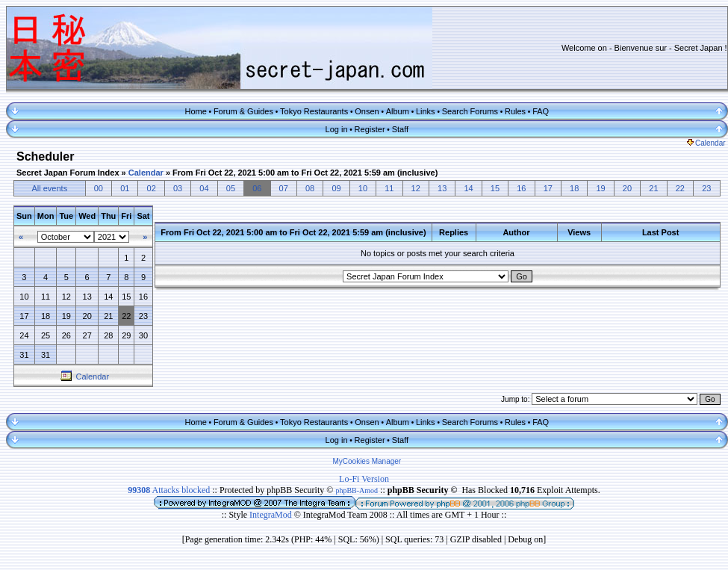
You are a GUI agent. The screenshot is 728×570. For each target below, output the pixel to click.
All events (49, 188)
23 (706, 188)
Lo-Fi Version (364, 479)
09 (336, 188)
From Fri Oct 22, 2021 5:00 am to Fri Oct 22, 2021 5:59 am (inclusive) (305, 173)
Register (370, 129)
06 (257, 188)
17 (548, 188)
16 (521, 188)
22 (680, 188)
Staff (400, 129)
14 (468, 188)
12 (416, 188)
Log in (337, 129)
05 (231, 188)
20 (627, 188)
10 (363, 188)
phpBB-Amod (357, 490)
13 (442, 188)
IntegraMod (272, 515)
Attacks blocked (169, 490)
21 (653, 188)
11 (389, 188)
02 (152, 188)
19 (600, 188)
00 (99, 188)
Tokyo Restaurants (314, 111)
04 (204, 188)
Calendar (706, 143)
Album (398, 111)
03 (178, 188)
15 (495, 188)
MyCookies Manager (367, 461)
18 (574, 188)
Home (195, 111)
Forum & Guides (243, 111)
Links (426, 111)
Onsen (367, 111)
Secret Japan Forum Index (68, 173)
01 (125, 188)
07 (284, 188)
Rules (515, 111)
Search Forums (470, 111)
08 (310, 188)
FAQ (541, 111)
